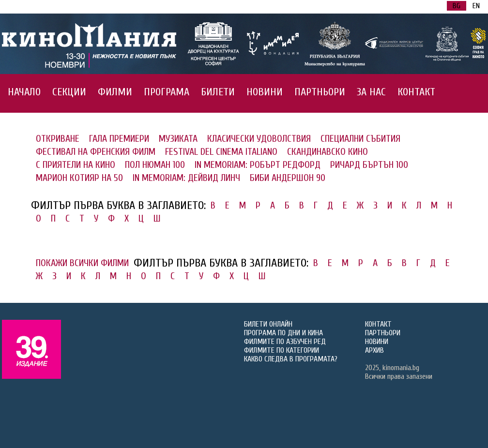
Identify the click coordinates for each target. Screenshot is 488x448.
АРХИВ (374, 350)
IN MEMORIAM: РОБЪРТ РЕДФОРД (258, 165)
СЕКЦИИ (69, 92)
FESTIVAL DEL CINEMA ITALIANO (221, 152)
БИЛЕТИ (218, 92)
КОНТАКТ (416, 92)
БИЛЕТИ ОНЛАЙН (268, 324)
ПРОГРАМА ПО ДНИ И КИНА (283, 333)
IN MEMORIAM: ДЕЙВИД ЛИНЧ (186, 178)
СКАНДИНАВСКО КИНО (328, 152)
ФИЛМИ (115, 92)
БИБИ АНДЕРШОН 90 (288, 178)
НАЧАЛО (24, 92)
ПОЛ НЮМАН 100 (155, 165)
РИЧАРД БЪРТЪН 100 (369, 165)
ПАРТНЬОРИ (320, 92)
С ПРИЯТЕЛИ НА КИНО (76, 165)
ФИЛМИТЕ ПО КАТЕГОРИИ (282, 350)
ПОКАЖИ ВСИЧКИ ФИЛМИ (82, 263)
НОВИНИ (265, 92)
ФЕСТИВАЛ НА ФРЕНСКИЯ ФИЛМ (96, 152)
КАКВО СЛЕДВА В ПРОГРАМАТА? (291, 359)
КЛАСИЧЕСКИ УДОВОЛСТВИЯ (259, 139)
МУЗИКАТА (178, 139)
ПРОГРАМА (167, 92)
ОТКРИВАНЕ (58, 139)
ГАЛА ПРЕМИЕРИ (119, 139)
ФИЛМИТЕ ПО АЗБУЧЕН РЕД (285, 342)
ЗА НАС (371, 92)
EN (476, 6)
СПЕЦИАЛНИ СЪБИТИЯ (360, 139)
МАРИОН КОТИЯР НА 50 (79, 178)
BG (457, 6)
